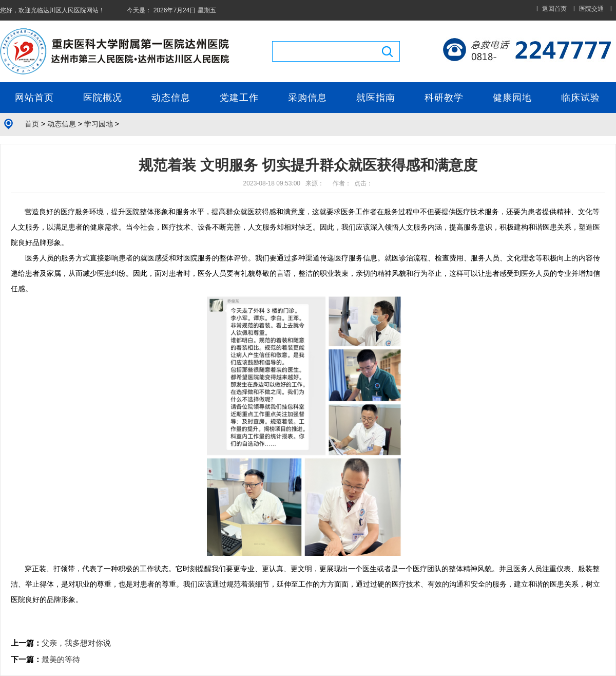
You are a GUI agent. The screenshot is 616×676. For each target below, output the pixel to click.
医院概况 (103, 98)
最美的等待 (61, 659)
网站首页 (34, 98)
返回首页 (554, 9)
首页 (32, 124)
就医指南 (376, 98)
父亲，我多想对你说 (76, 643)
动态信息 (171, 98)
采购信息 (307, 98)
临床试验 (581, 98)
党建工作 (239, 98)
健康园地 (512, 98)
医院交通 (591, 9)
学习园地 (99, 124)
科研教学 (444, 98)
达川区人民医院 (65, 10)
